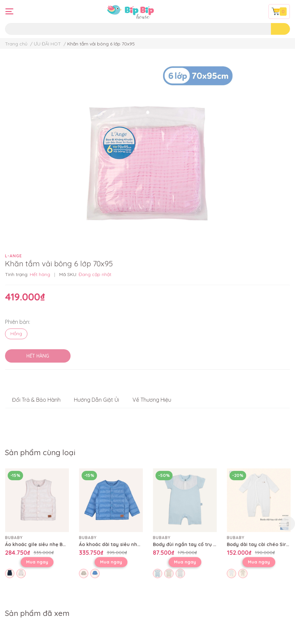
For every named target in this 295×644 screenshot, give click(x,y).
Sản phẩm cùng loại (40, 453)
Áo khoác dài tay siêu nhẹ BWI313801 (122, 544)
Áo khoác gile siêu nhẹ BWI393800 (45, 544)
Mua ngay (37, 562)
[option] (37, 524)
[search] (280, 29)
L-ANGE (14, 256)
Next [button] (288, 524)
